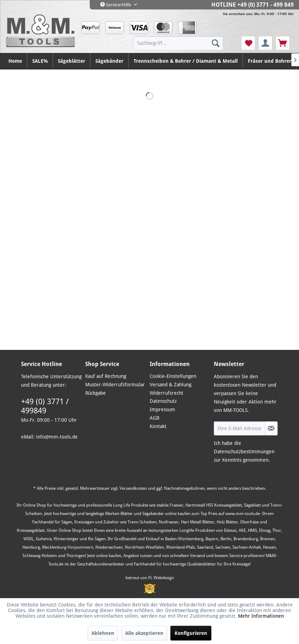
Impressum (162, 409)
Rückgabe (96, 393)
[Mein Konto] (265, 43)
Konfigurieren (191, 633)
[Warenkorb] (283, 43)
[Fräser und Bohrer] (270, 61)
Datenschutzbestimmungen (244, 452)
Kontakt (158, 426)
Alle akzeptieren (144, 633)
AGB (155, 418)
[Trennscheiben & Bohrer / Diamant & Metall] (186, 61)
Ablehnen (103, 633)
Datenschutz (163, 401)
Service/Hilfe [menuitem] (116, 5)
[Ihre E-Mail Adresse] (240, 428)
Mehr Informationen (261, 616)
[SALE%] (40, 61)
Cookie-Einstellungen (173, 376)
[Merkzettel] (248, 43)
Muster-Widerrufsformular (115, 385)
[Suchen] (216, 43)
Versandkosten (133, 488)
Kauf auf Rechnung (106, 376)
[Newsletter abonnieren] (271, 428)
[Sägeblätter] (72, 61)
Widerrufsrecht (167, 393)
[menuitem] (187, 43)
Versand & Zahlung (171, 385)
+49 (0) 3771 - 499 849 (266, 5)
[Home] (15, 61)
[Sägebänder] (110, 61)
